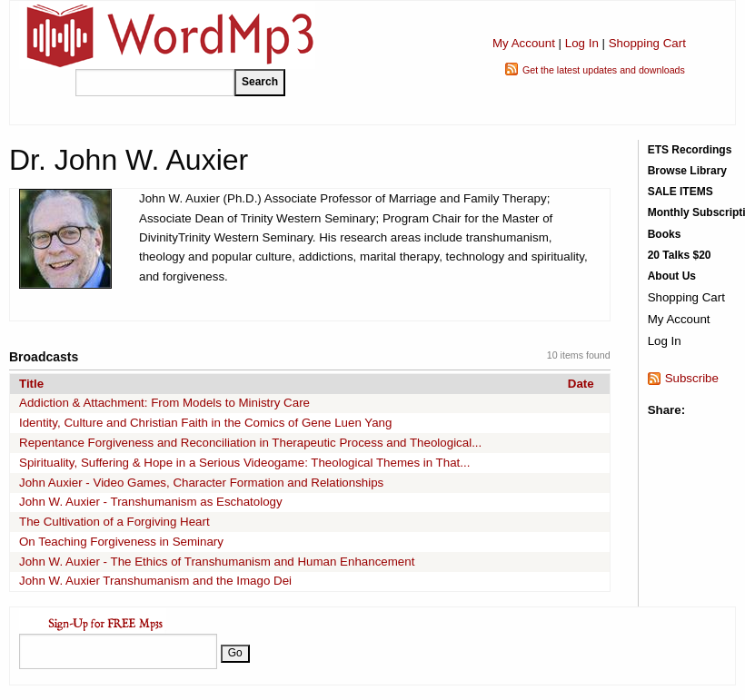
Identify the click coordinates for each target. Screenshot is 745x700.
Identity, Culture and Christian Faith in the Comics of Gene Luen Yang (205, 423)
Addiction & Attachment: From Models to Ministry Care (164, 403)
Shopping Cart (647, 43)
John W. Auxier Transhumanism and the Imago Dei (155, 581)
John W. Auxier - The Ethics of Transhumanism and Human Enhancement (217, 562)
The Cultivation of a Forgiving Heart (114, 522)
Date (581, 384)
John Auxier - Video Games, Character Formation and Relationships (201, 483)
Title (31, 384)
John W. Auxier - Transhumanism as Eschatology (151, 502)
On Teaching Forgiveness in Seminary (121, 542)
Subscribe (692, 378)
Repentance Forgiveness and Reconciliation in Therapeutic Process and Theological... (250, 443)
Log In (582, 43)
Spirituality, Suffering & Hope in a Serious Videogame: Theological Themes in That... (244, 463)
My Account (524, 43)
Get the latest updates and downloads (604, 70)
